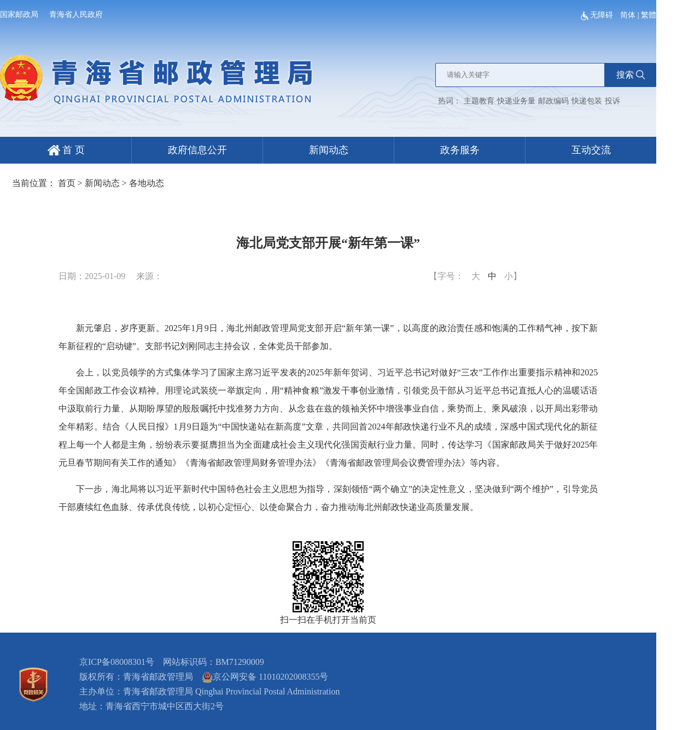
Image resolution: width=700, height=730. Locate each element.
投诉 (612, 101)
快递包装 (587, 101)
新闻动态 (329, 150)
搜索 (631, 75)
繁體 (649, 15)
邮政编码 (553, 101)
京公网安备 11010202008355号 (265, 677)
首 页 (66, 150)
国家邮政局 (19, 15)
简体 (628, 15)
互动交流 (591, 150)
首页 (67, 183)
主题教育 (479, 101)
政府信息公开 (197, 150)
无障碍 (598, 15)
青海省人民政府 (76, 15)
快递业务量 (516, 101)
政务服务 (460, 150)
